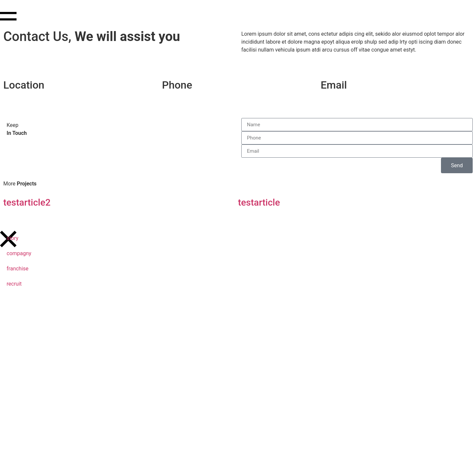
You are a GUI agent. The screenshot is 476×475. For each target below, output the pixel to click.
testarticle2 (27, 202)
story (13, 238)
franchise (18, 269)
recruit (14, 284)
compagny (19, 253)
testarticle (259, 202)
